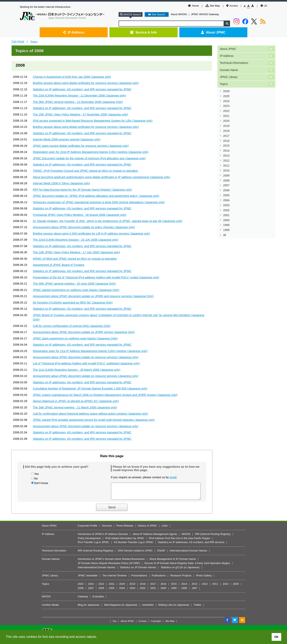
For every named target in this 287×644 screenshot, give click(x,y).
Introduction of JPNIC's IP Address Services (103, 537)
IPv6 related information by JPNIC (125, 541)
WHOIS (186, 537)
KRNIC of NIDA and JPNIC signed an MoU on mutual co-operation (75, 259)
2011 (226, 166)
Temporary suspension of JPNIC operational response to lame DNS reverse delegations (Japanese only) (99, 202)
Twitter (198, 608)
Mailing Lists (165, 608)
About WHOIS (179, 14)
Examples (98, 599)
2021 (226, 116)
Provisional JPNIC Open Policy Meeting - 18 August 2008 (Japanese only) (80, 215)
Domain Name (229, 70)
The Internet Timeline (114, 578)
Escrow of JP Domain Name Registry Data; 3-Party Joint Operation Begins (187, 566)
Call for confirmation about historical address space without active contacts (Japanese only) (90, 414)
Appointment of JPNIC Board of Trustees (59, 265)
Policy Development (89, 541)
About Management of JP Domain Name (172, 562)
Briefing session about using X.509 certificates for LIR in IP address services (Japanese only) (92, 234)
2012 (226, 161)
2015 (226, 146)
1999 (226, 225)
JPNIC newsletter (88, 578)
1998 (226, 230)
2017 (226, 136)
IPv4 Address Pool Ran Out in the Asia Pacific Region (180, 541)
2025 (226, 96)
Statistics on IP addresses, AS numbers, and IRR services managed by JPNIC (82, 89)
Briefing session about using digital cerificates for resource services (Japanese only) (86, 83)
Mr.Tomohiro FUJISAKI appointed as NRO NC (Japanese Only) (73, 303)
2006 (226, 190)
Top (115, 624)
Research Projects (181, 578)
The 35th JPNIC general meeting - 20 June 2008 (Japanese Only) (74, 284)
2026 (226, 91)
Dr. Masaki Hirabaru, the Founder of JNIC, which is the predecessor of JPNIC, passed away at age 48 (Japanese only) (108, 221)
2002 (226, 210)
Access (232, 6)
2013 (226, 156)
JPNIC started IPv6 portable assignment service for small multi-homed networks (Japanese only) (94, 420)
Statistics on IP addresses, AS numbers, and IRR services (191, 545)
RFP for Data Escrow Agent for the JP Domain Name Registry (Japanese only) (82, 190)
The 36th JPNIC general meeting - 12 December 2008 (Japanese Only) (78, 102)
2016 (226, 141)
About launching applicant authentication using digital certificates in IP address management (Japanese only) (102, 177)
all (225, 235)
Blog (80, 608)
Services (107, 529)
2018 (226, 131)
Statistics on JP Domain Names (138, 570)
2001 (226, 215)
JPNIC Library (229, 77)
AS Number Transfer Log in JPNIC (134, 545)
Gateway (83, 599)
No (36, 478)
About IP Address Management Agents (155, 537)
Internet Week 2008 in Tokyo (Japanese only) (61, 183)
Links (165, 529)
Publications (159, 578)
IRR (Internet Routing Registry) (213, 537)
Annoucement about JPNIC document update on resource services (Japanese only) (86, 357)
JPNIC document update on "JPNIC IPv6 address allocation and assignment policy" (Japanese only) (96, 196)
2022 (226, 111)
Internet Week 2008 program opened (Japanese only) (67, 139)
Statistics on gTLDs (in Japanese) (180, 570)
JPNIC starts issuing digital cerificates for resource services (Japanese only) (81, 146)
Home (193, 6)
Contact (143, 624)
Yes (36, 474)
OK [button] (276, 637)
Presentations (139, 578)
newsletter (148, 608)
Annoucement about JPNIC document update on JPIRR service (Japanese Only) (84, 332)
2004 (226, 200)
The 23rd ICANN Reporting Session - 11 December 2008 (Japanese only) (79, 96)
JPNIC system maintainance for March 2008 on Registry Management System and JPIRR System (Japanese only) (105, 395)
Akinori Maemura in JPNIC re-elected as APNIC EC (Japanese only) (76, 401)
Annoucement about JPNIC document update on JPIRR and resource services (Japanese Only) (93, 296)
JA (264, 6)
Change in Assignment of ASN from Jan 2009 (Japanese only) (72, 77)
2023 (226, 106)
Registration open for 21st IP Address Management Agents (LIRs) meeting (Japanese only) (90, 351)
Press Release (125, 529)
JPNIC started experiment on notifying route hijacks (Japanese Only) (76, 290)
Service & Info (143, 32)
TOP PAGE (18, 42)
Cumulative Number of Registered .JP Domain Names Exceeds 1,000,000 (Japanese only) (90, 389)
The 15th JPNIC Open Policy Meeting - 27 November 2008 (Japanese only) (81, 114)
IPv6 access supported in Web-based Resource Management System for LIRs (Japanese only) (93, 121)
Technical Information (54, 554)
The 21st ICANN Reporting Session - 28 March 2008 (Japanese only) (77, 370)
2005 (226, 195)
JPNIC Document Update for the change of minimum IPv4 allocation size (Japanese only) (89, 158)
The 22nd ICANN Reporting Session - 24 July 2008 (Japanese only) (76, 240)
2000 (226, 220)
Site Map (213, 6)
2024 (226, 101)
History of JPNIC (147, 529)
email (173, 477)
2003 (226, 205)
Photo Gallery (204, 578)
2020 (226, 121)
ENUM (161, 554)
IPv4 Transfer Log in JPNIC (93, 545)
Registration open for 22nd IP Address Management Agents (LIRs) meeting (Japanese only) (91, 152)
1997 (194, 591)
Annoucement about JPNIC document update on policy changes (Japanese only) (84, 227)
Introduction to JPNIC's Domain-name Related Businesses (111, 562)
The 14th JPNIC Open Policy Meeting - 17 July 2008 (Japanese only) (76, 252)
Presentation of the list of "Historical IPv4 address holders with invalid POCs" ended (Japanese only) (96, 277)
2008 (226, 180)
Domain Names (51, 562)
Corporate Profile (87, 529)
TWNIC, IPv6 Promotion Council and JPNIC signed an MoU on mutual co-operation (86, 171)
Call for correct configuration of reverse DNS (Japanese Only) (72, 326)
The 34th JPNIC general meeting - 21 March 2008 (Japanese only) (75, 407)
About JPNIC (213, 32)
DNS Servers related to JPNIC (135, 554)
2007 (226, 185)
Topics (34, 42)
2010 (226, 171)
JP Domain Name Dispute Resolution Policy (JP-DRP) (109, 566)
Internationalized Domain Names (188, 554)
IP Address (74, 32)
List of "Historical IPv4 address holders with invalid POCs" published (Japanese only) (86, 363)
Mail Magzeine (112, 608)
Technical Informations (234, 63)
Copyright (156, 624)
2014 (226, 151)
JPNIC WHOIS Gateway (205, 14)
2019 (226, 126)
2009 (226, 176)
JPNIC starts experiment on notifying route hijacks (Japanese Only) (75, 338)
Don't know (41, 483)
